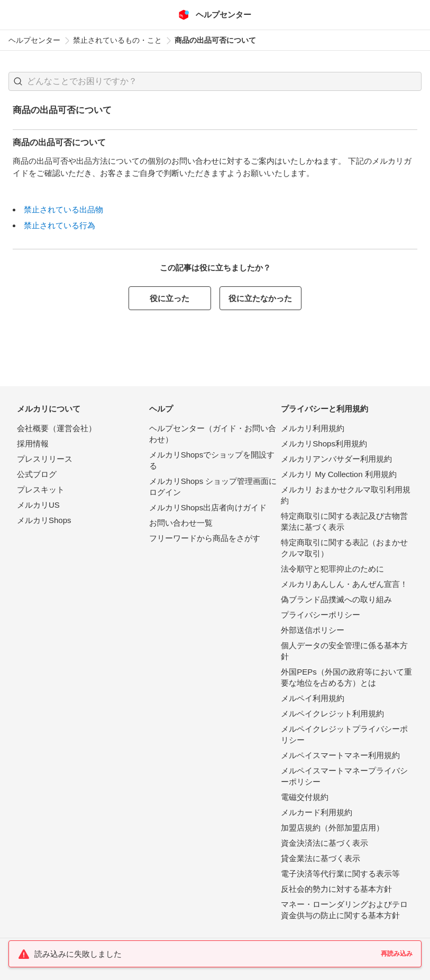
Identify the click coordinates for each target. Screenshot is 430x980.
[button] (18, 81)
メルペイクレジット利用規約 (332, 713)
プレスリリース (45, 459)
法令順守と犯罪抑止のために (332, 569)
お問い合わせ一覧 (181, 523)
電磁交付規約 (305, 797)
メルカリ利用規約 (313, 428)
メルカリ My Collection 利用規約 (338, 474)
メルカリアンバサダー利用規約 (336, 459)
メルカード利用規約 (317, 812)
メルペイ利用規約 (313, 698)
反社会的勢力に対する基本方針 (336, 889)
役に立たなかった (260, 298)
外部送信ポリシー (313, 630)
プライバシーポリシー (321, 615)
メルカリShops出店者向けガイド (208, 507)
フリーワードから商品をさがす (205, 538)
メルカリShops (44, 520)
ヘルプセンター (34, 40)
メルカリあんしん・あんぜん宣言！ (344, 584)
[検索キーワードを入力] (224, 81)
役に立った (170, 298)
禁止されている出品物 (63, 209)
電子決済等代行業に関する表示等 (340, 874)
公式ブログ (37, 474)
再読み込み (397, 954)
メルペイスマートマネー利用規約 (340, 755)
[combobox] (215, 81)
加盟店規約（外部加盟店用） (332, 828)
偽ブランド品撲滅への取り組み (336, 599)
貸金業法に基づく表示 (321, 858)
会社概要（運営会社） (57, 428)
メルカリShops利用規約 (324, 444)
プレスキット (41, 489)
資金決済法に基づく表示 (324, 843)
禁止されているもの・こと (117, 40)
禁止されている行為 (60, 225)
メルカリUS (38, 505)
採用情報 (33, 444)
